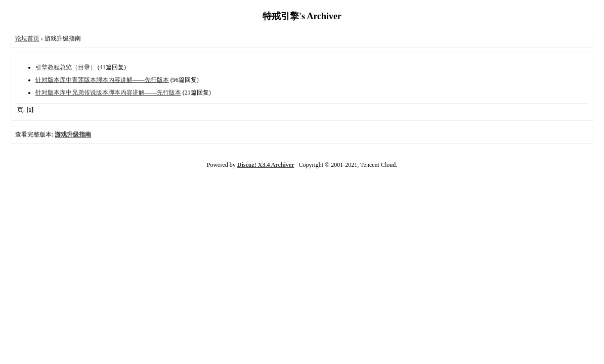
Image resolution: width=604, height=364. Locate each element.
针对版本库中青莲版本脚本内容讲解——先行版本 (102, 80)
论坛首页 (27, 38)
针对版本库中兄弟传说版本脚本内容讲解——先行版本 (108, 93)
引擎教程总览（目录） (66, 67)
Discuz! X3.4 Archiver (266, 165)
